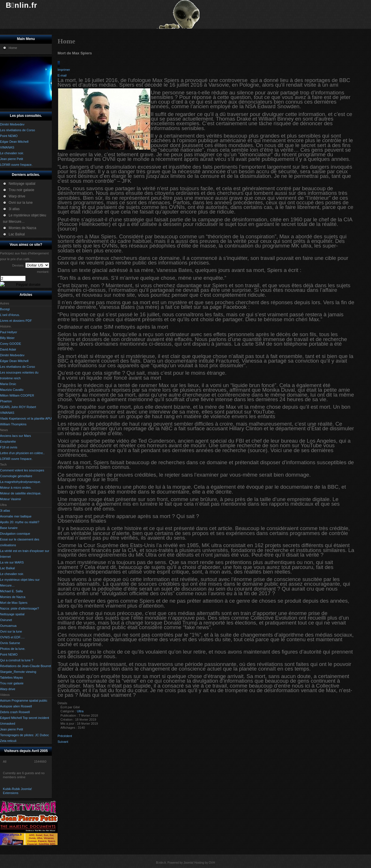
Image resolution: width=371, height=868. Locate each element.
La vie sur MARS (12, 562)
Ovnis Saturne (10, 643)
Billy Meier (7, 338)
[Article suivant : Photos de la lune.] (63, 742)
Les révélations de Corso (18, 367)
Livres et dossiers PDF (16, 321)
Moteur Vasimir (11, 499)
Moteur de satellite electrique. (21, 493)
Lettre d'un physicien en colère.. (22, 453)
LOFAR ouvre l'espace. (16, 459)
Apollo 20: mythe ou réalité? (20, 522)
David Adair (8, 349)
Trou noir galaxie (12, 683)
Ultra (80, 711)
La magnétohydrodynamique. (20, 482)
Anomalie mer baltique (16, 516)
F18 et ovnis (9, 447)
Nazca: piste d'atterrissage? (19, 608)
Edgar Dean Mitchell (14, 361)
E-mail (62, 75)
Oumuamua (8, 626)
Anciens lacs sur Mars (16, 436)
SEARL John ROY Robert (18, 407)
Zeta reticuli (8, 741)
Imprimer (64, 70)
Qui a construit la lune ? (17, 660)
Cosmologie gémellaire (16, 476)
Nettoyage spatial (12, 614)
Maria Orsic (8, 384)
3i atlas (5, 511)
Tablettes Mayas (11, 677)
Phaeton (6, 401)
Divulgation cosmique (15, 534)
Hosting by (201, 863)
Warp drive (8, 689)
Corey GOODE (11, 344)
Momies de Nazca (13, 597)
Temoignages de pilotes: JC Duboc (24, 735)
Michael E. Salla (11, 591)
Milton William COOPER (17, 395)
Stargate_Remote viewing (18, 672)
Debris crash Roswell (15, 712)
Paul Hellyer (8, 332)
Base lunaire (9, 528)
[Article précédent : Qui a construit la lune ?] (65, 736)
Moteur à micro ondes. (16, 488)
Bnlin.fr (21, 5)
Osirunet (6, 620)
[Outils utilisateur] (59, 64)
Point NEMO (9, 654)
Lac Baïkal (7, 568)
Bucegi (5, 309)
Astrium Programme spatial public (24, 701)
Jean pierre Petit (12, 729)
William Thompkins (13, 424)
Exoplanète (8, 441)
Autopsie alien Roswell (16, 706)
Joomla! (188, 863)
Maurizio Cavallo (12, 390)
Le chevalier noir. (12, 574)
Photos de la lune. (13, 649)
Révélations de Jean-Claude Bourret (25, 666)
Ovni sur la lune (11, 631)
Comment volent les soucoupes (22, 470)
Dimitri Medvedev (12, 355)
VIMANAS (7, 413)
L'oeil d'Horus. (10, 315)
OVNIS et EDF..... (12, 637)
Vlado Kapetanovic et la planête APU (26, 418)
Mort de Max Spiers (14, 603)
